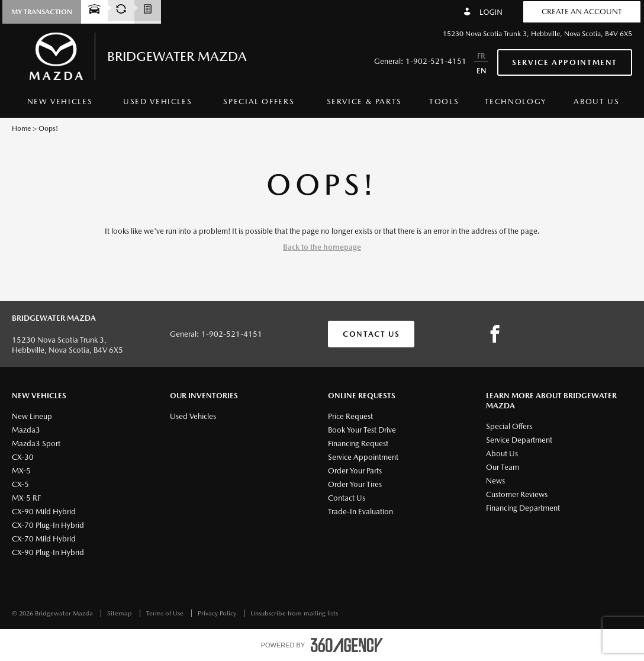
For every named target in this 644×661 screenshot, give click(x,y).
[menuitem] (60, 105)
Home (21, 128)
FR (481, 56)
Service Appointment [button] (565, 62)
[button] (42, 12)
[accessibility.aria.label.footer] (347, 645)
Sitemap (120, 613)
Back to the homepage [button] (322, 247)
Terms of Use (166, 613)
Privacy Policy (218, 613)
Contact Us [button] (371, 334)
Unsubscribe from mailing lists (294, 613)
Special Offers (259, 101)
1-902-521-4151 (436, 61)
